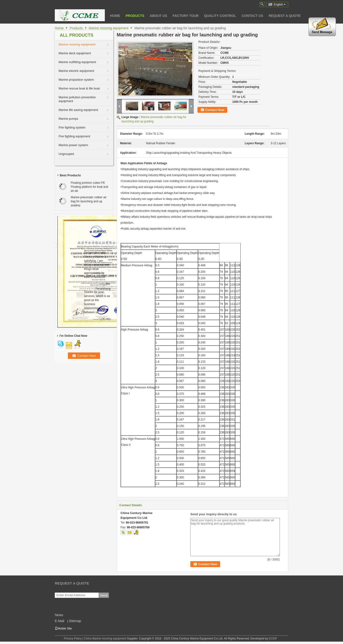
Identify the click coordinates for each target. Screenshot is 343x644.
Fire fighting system (72, 127)
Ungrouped (66, 154)
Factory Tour (186, 16)
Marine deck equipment (75, 53)
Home (115, 16)
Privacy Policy (73, 639)
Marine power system (73, 145)
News (59, 615)
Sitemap (75, 621)
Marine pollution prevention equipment (77, 99)
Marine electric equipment (76, 71)
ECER (273, 639)
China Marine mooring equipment (105, 639)
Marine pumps (68, 119)
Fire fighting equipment (74, 136)
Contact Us (252, 16)
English (280, 5)
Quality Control (220, 16)
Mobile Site (63, 629)
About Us (159, 16)
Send (104, 595)
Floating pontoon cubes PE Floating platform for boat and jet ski (89, 187)
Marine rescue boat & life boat (79, 88)
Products (135, 16)
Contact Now (215, 110)
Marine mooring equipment (109, 28)
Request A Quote (285, 16)
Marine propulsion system (76, 80)
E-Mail (60, 621)
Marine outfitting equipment (77, 62)
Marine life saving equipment (78, 110)
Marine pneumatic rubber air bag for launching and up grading (89, 201)
